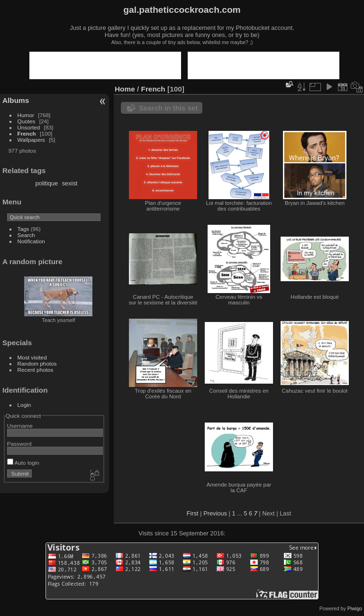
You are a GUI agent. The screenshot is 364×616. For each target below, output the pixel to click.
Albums (16, 100)
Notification (31, 241)
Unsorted (29, 127)
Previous (215, 513)
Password (19, 444)
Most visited (32, 357)
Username (20, 426)
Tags (23, 229)
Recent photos (36, 370)
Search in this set (168, 108)
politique (46, 183)
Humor (26, 115)
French (27, 133)
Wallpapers (31, 140)
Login (24, 405)
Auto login (23, 463)
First (193, 513)
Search (26, 235)
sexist (70, 183)
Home (125, 89)
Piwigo (355, 608)
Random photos (37, 363)
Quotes (27, 121)
